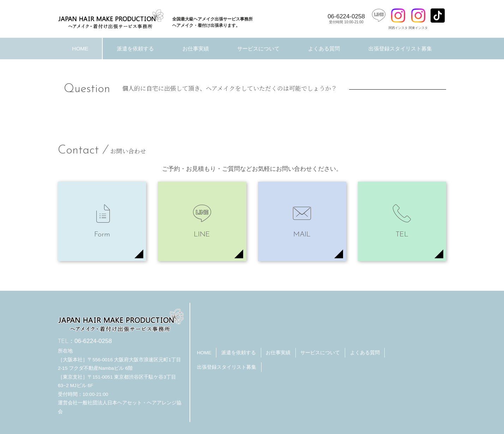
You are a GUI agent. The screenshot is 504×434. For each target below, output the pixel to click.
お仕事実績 (196, 49)
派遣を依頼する (135, 49)
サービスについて (258, 49)
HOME (80, 49)
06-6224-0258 (346, 19)
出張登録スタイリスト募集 (400, 49)
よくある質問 (324, 49)
